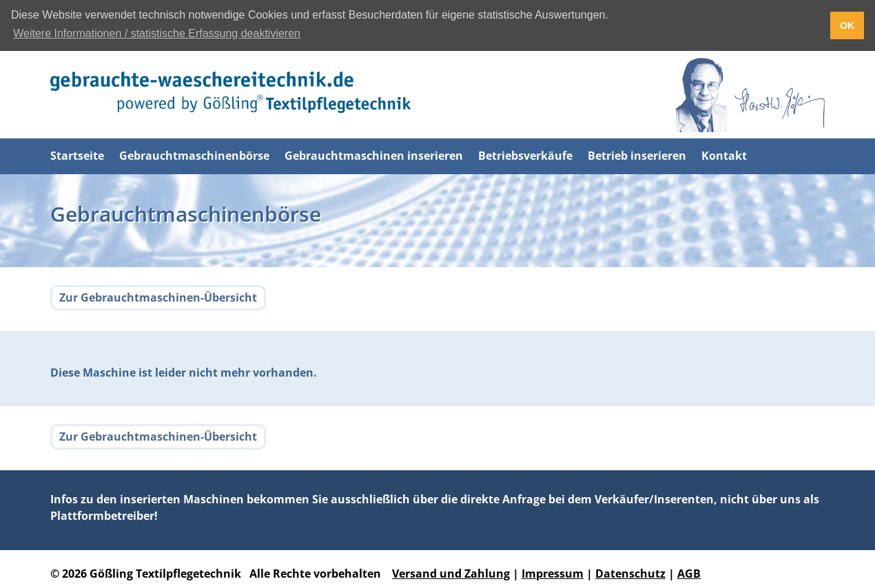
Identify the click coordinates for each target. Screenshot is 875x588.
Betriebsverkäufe (525, 155)
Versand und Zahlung (451, 574)
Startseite (77, 155)
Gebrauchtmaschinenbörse (194, 155)
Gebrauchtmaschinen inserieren (374, 155)
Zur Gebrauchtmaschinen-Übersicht (158, 297)
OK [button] (847, 25)
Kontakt (724, 155)
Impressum (553, 574)
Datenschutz (630, 574)
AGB (689, 574)
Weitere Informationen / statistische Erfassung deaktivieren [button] (157, 33)
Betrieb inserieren (637, 155)
